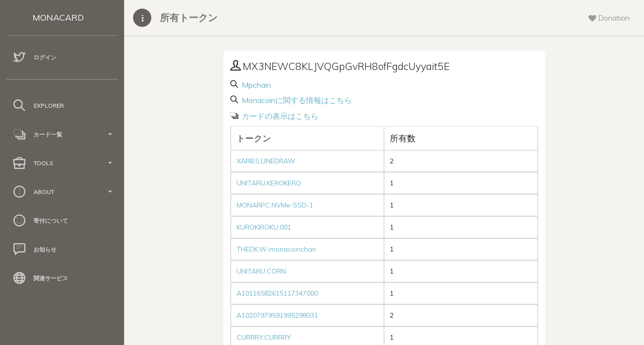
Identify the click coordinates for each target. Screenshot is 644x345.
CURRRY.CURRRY (264, 337)
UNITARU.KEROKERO (269, 183)
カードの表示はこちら (279, 116)
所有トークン (189, 17)
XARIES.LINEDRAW (266, 161)
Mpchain (255, 85)
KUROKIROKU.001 (264, 227)
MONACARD (58, 17)
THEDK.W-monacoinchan (276, 249)
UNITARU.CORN (261, 271)
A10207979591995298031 (277, 315)
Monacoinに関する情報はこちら (296, 100)
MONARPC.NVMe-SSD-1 (275, 205)
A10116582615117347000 (277, 293)
